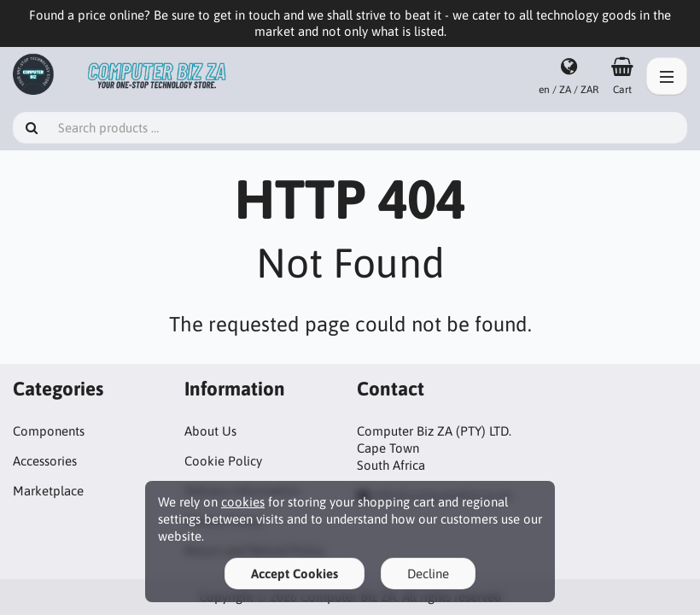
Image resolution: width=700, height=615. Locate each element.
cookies (243, 502)
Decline (428, 574)
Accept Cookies (295, 574)
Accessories (45, 461)
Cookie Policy (223, 461)
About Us (210, 431)
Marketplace (48, 491)
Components (49, 431)
